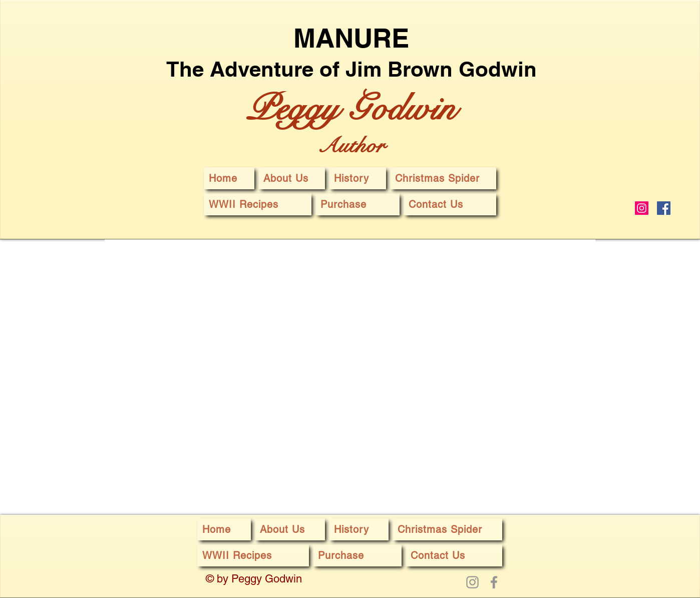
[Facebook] (664, 208)
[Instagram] (642, 208)
